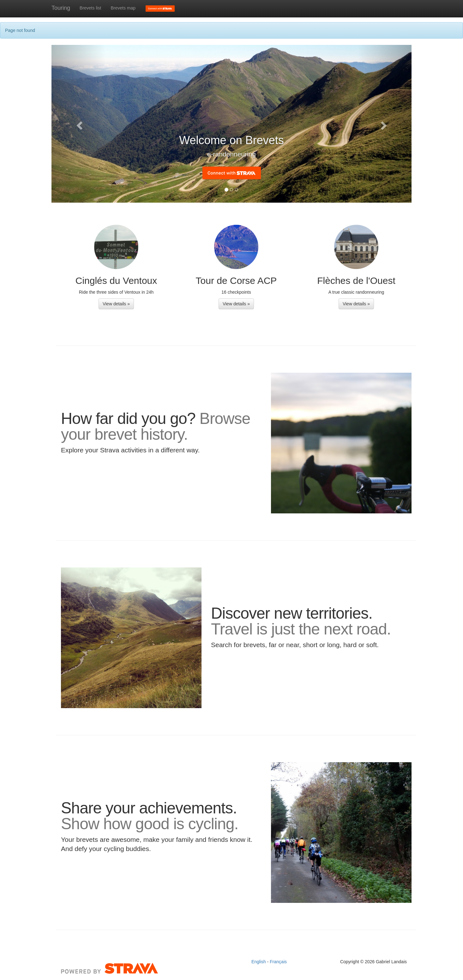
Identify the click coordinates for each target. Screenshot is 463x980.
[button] (78, 124)
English (259, 962)
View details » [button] (116, 304)
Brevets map (123, 8)
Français (278, 962)
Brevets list (90, 8)
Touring (61, 8)
